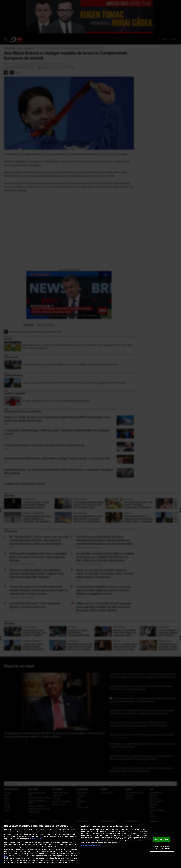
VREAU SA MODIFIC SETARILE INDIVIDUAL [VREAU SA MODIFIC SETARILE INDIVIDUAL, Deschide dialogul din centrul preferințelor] (162, 848)
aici (6, 856)
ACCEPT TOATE (162, 839)
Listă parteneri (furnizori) (91, 845)
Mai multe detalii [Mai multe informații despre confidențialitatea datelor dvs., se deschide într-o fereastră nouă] (36, 839)
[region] (90, 845)
